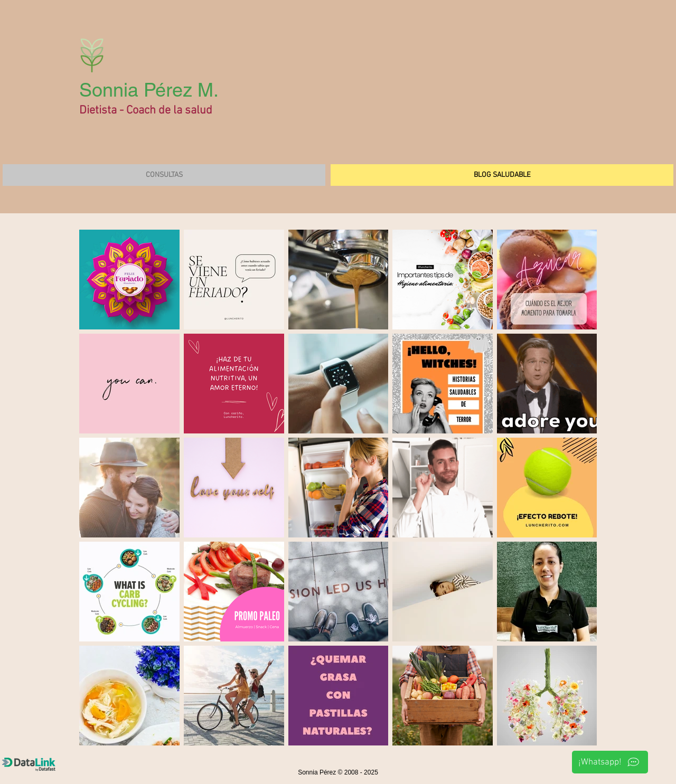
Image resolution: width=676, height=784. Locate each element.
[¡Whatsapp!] (610, 762)
